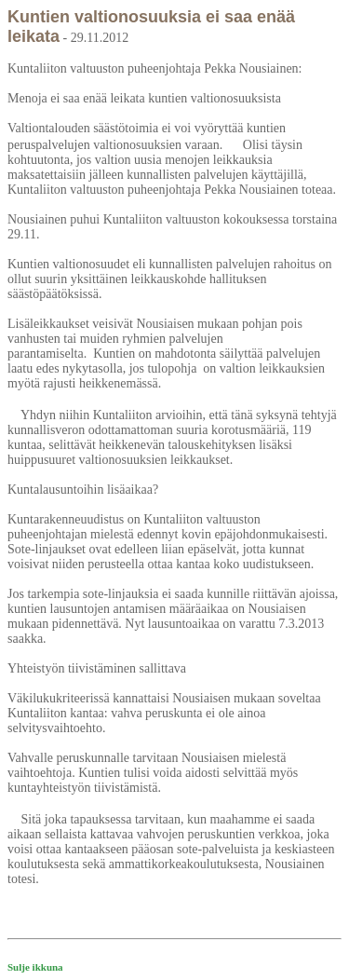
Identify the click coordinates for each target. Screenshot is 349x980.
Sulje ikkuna (35, 967)
